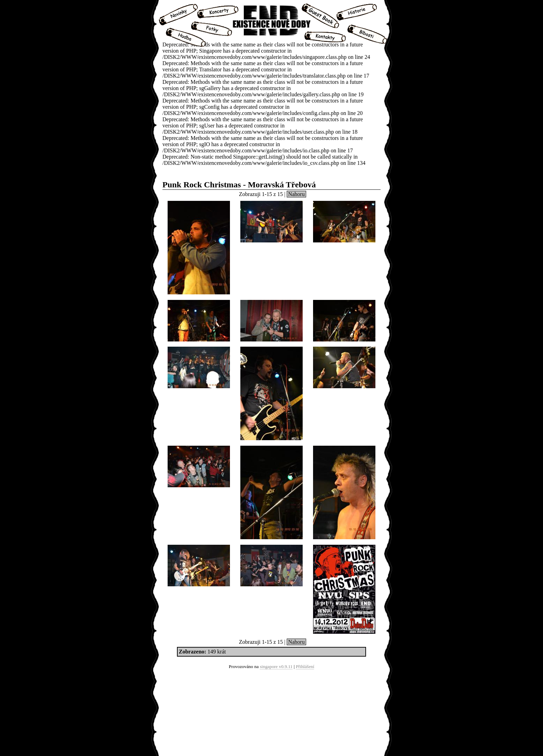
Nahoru (296, 194)
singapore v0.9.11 (276, 666)
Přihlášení (305, 666)
